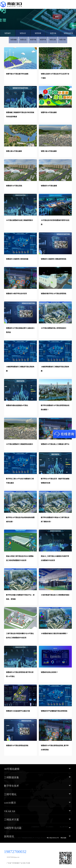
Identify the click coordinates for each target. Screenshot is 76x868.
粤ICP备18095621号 (53, 838)
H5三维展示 (50, 827)
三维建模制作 (35, 827)
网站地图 (63, 838)
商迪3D (21, 827)
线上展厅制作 (64, 827)
